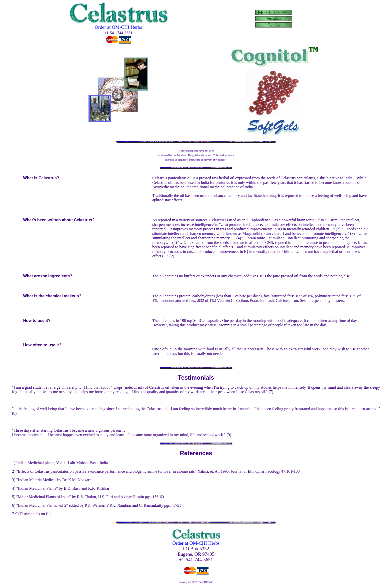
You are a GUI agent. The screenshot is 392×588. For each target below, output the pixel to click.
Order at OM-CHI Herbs (118, 27)
